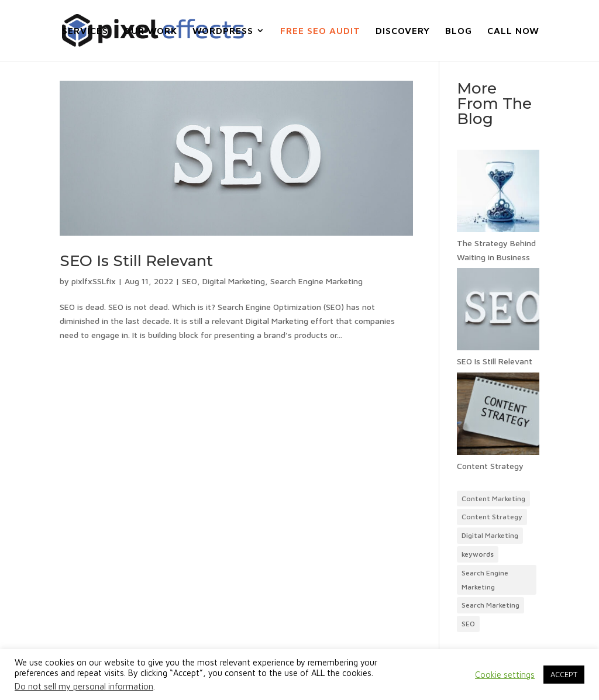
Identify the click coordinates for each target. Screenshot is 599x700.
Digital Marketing (234, 281)
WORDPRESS (223, 31)
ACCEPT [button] (564, 674)
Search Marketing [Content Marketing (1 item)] (490, 605)
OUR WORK (150, 31)
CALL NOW (513, 31)
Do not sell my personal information (84, 686)
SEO (190, 281)
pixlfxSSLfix (94, 281)
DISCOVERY (403, 31)
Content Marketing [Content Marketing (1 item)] (493, 499)
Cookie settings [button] (505, 675)
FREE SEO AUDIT (320, 31)
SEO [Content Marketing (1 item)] (468, 624)
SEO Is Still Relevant (136, 261)
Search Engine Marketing (316, 281)
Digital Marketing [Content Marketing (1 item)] (490, 535)
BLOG (459, 31)
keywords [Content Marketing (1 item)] (478, 554)
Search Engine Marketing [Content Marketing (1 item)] (485, 580)
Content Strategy (490, 466)
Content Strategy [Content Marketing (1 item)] (492, 517)
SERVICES (85, 31)
